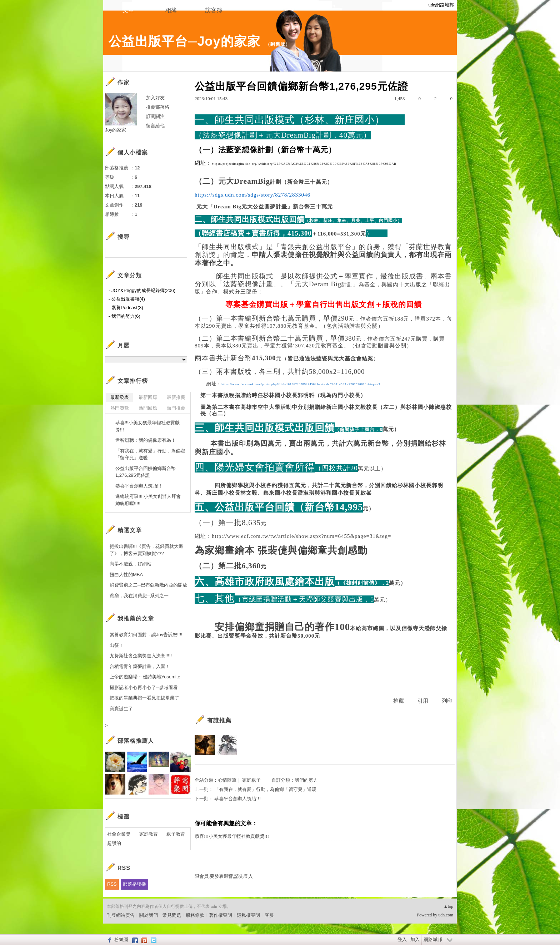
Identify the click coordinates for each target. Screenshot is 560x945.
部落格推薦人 (136, 741)
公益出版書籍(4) (128, 299)
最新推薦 (176, 397)
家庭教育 (149, 834)
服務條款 (195, 915)
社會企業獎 (119, 834)
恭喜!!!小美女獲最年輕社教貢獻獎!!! (232, 836)
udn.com (446, 915)
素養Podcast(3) (127, 308)
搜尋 (181, 253)
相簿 (171, 10)
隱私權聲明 (248, 915)
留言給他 (155, 126)
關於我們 (149, 915)
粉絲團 (121, 939)
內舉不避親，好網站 (131, 564)
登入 (402, 939)
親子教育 (176, 834)
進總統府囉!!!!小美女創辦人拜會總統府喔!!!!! (148, 500)
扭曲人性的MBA (126, 575)
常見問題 (172, 915)
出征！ (117, 645)
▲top (448, 906)
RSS (112, 884)
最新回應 (148, 397)
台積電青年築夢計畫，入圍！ (140, 666)
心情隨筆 (227, 780)
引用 (423, 701)
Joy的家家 (116, 130)
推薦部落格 (158, 107)
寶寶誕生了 (121, 709)
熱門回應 (148, 408)
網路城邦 (433, 939)
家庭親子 (251, 780)
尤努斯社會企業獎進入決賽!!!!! (141, 656)
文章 (128, 10)
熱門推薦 (176, 408)
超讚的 (114, 843)
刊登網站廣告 (121, 915)
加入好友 (155, 98)
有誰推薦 (219, 720)
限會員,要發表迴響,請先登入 (224, 876)
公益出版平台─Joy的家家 (184, 41)
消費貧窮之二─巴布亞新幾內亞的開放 (148, 585)
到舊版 (278, 44)
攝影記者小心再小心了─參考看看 (144, 687)
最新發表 (120, 397)
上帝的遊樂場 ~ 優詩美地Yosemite (145, 677)
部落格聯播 (134, 884)
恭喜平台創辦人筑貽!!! (237, 799)
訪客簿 (214, 10)
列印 (447, 701)
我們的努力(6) (126, 316)
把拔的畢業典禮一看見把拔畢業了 (144, 698)
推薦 (399, 701)
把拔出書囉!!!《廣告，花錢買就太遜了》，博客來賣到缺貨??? (146, 550)
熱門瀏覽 (120, 408)
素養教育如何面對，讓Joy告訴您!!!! (146, 635)
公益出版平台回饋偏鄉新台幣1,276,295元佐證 (146, 472)
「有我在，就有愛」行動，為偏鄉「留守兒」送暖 (265, 789)
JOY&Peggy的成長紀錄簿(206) (143, 290)
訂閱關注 (155, 116)
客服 (269, 915)
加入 (415, 939)
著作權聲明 (221, 915)
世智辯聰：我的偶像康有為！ (146, 440)
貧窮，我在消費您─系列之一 (139, 596)
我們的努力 (306, 780)
